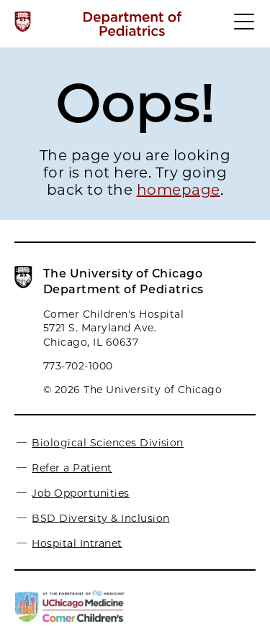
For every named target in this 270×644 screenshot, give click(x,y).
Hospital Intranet (77, 543)
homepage (179, 190)
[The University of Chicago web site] (23, 22)
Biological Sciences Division (107, 443)
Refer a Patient (72, 468)
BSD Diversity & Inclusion (100, 517)
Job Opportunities (80, 493)
